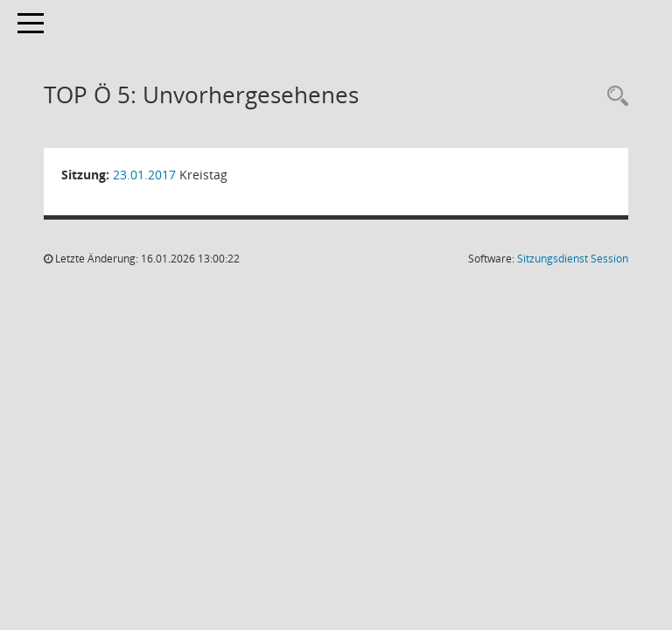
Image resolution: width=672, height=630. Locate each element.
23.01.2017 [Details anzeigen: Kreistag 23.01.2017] (144, 175)
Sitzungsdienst (573, 259)
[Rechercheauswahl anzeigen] (613, 97)
